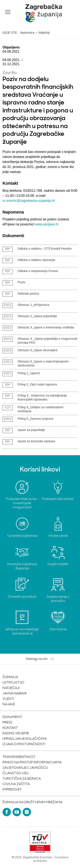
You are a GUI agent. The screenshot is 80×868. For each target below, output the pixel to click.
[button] (8, 12)
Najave (9, 704)
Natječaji (11, 688)
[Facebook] (7, 812)
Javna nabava (15, 694)
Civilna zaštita (16, 784)
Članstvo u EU (15, 773)
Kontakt (10, 728)
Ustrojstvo (13, 683)
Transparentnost (19, 757)
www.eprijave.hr (47, 224)
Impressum (12, 790)
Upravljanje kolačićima (25, 739)
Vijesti (8, 699)
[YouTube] (17, 812)
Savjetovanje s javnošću (25, 768)
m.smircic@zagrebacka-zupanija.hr (29, 201)
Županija (10, 677)
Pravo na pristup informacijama (32, 763)
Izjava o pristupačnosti (24, 744)
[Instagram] (27, 812)
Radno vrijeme (16, 733)
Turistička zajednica (22, 779)
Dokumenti (12, 717)
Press (7, 723)
